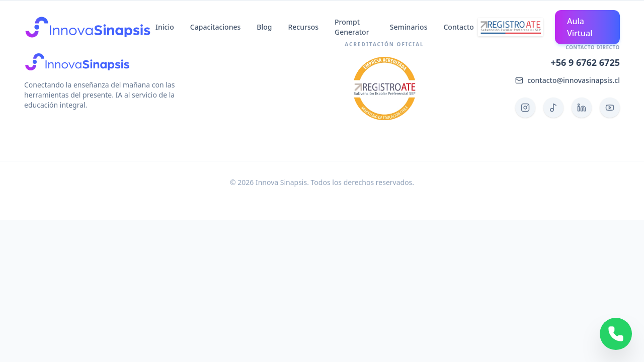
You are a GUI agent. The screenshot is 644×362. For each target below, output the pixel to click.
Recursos (303, 27)
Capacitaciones (215, 27)
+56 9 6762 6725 (585, 62)
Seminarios (409, 27)
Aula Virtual (580, 27)
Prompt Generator (352, 27)
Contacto (458, 27)
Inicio (165, 27)
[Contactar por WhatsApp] (616, 334)
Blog (264, 27)
